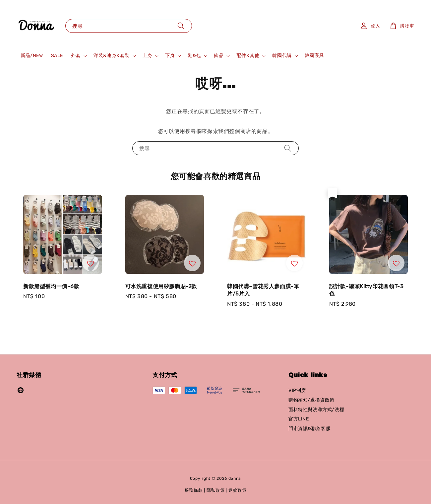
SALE (57, 56)
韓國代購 (282, 56)
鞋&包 (194, 56)
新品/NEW (32, 56)
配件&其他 (248, 56)
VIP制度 (297, 390)
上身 (147, 56)
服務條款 (194, 490)
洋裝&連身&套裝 (112, 56)
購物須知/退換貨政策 (311, 400)
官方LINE (299, 419)
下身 (170, 56)
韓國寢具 (314, 56)
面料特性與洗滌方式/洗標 (316, 410)
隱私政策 (216, 490)
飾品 (219, 56)
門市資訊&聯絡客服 (309, 429)
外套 (76, 56)
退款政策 (238, 490)
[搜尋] (181, 26)
